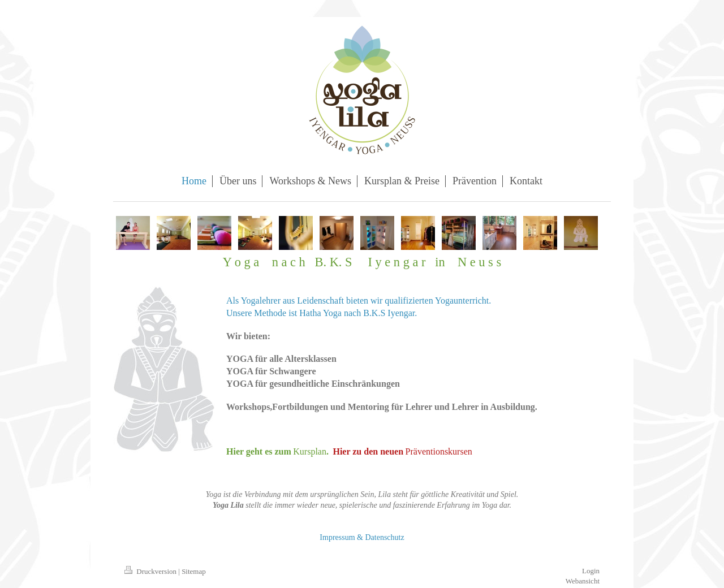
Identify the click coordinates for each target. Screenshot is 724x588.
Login (591, 571)
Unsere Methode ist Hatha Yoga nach (294, 313)
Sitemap (194, 571)
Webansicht (583, 581)
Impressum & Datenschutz (362, 537)
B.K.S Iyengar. (390, 313)
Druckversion (151, 571)
